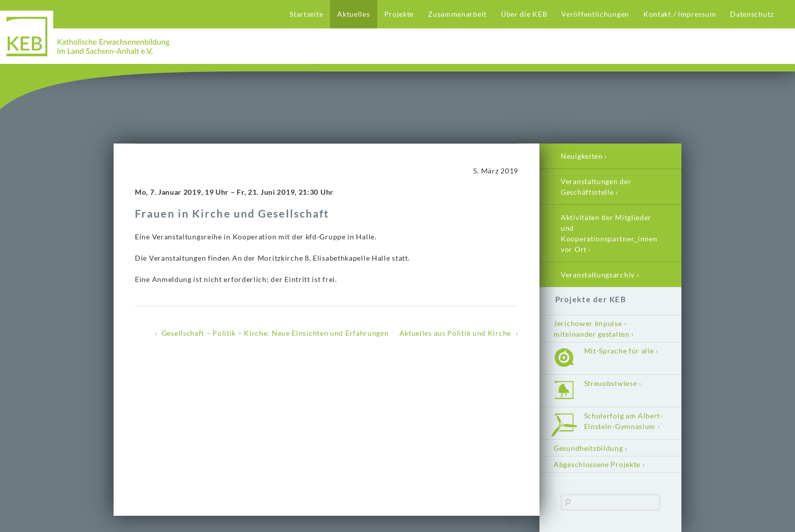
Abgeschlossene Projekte (597, 464)
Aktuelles (353, 14)
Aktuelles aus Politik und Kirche (455, 333)
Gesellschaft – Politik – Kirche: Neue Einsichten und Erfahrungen (275, 333)
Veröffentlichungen (595, 14)
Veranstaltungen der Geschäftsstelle (596, 187)
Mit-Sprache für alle (619, 351)
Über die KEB (524, 14)
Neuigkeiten (582, 156)
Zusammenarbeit (457, 14)
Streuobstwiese (611, 383)
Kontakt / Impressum (680, 14)
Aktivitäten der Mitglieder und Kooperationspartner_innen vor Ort (609, 233)
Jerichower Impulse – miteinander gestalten (592, 329)
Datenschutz (752, 14)
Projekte (399, 14)
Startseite (306, 14)
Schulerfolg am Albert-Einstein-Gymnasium (624, 421)
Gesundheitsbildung (588, 448)
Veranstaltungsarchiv (598, 275)
